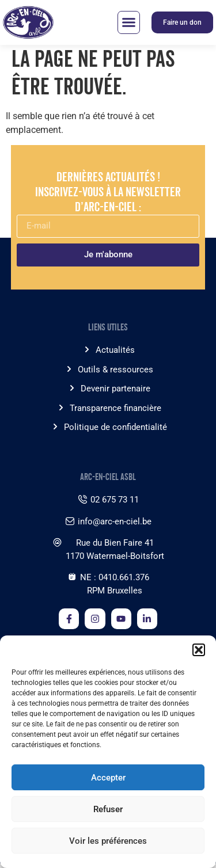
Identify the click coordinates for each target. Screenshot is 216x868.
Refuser (108, 809)
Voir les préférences (108, 841)
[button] (199, 650)
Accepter (108, 778)
